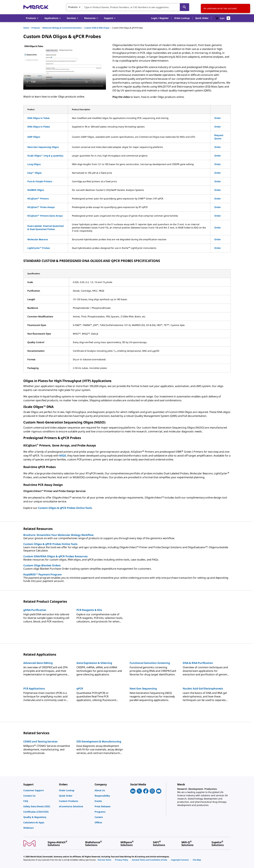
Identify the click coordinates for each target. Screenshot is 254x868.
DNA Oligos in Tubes (38, 118)
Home (26, 28)
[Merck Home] (36, 7)
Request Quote (219, 137)
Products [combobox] (73, 7)
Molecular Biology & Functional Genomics (62, 28)
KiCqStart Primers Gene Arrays (45, 216)
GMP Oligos (34, 137)
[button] (160, 18)
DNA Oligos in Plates (39, 127)
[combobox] (128, 7)
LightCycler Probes (39, 248)
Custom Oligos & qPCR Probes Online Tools (65, 508)
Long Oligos (34, 164)
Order (217, 118)
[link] (40, 790)
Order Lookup (182, 18)
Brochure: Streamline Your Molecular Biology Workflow (58, 535)
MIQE (63, 456)
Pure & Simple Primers (40, 181)
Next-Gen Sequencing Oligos (43, 147)
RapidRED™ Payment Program (43, 574)
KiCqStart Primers (38, 199)
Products (36, 28)
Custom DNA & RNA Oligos (97, 28)
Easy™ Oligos (35, 173)
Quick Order (202, 18)
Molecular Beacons (38, 239)
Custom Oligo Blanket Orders (42, 565)
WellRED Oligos (36, 190)
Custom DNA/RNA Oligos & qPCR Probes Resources (55, 556)
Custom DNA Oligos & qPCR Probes (127, 28)
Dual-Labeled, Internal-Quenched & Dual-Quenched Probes (46, 228)
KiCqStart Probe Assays (41, 207)
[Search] (185, 7)
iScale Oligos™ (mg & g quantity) (45, 156)
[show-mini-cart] (223, 18)
